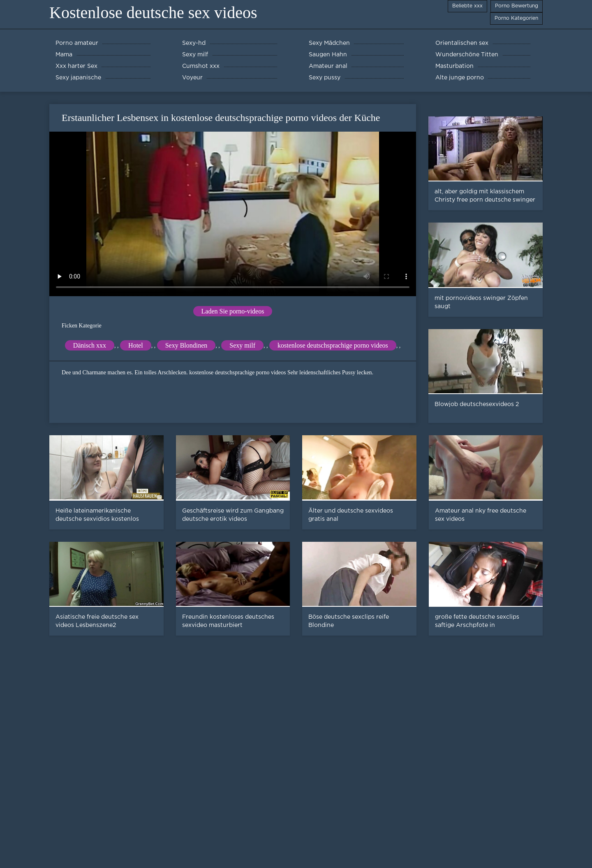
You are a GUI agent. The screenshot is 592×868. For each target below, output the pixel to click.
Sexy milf (242, 345)
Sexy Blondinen (186, 345)
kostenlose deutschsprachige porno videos (333, 345)
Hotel (136, 345)
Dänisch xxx (90, 345)
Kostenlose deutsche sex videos (153, 13)
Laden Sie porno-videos (233, 311)
